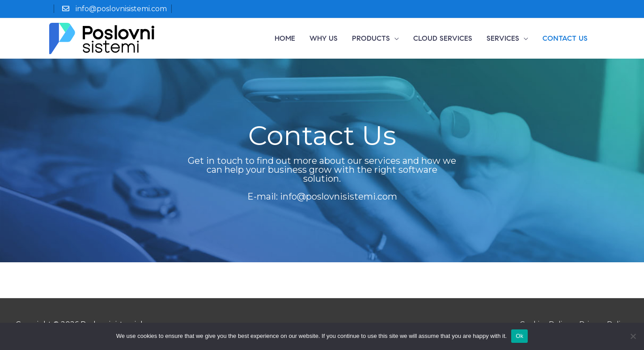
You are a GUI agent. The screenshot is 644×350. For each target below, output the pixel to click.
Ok (519, 336)
